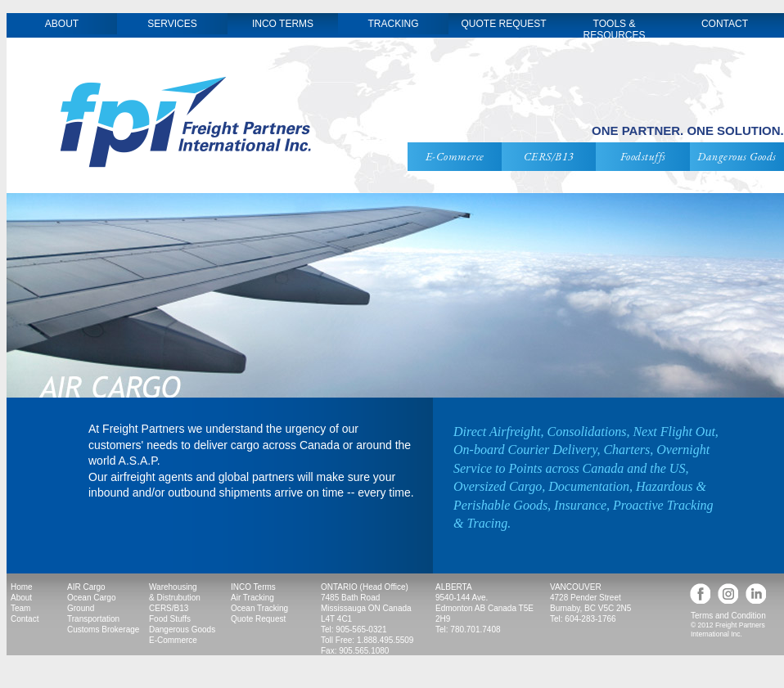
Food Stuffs (170, 619)
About (21, 598)
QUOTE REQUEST (503, 24)
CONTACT (725, 24)
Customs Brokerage (103, 630)
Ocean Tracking (259, 608)
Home (22, 587)
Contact (25, 619)
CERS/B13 (549, 156)
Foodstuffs (643, 156)
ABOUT (62, 24)
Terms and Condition (728, 616)
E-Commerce (455, 156)
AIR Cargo (86, 587)
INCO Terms (253, 587)
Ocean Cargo (91, 598)
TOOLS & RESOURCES (614, 29)
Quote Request (258, 619)
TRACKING (393, 24)
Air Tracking (252, 598)
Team (20, 608)
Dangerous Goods (737, 156)
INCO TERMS (283, 24)
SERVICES (172, 24)
